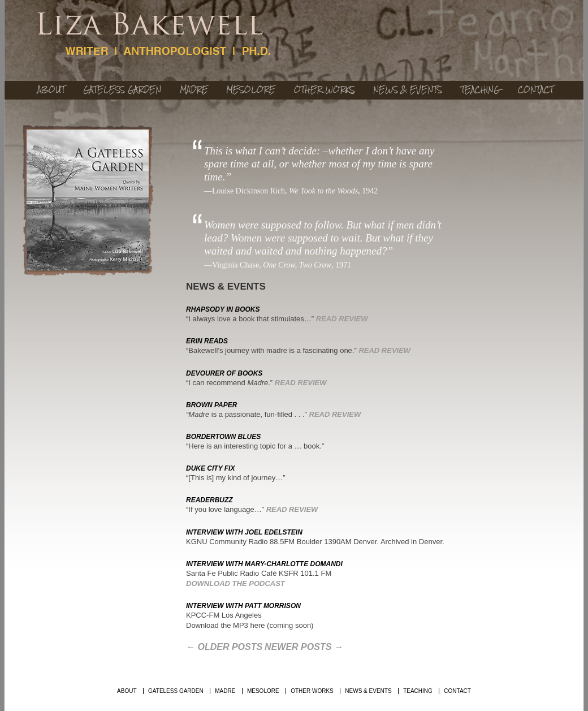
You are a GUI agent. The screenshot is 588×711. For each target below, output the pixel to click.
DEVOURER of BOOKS (224, 373)
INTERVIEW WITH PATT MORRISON (243, 606)
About (51, 90)
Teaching (480, 90)
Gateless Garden (122, 90)
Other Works (325, 90)
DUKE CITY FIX (210, 468)
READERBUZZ (209, 500)
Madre (194, 90)
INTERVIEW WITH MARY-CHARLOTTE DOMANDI (264, 564)
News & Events (408, 90)
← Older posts (224, 647)
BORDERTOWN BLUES (223, 437)
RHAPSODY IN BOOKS (223, 309)
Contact (536, 90)
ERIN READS (207, 341)
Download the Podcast (235, 583)
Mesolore (251, 90)
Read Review (342, 319)
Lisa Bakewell (154, 35)
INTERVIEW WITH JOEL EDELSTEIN (244, 532)
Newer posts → (304, 647)
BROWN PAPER (211, 405)
